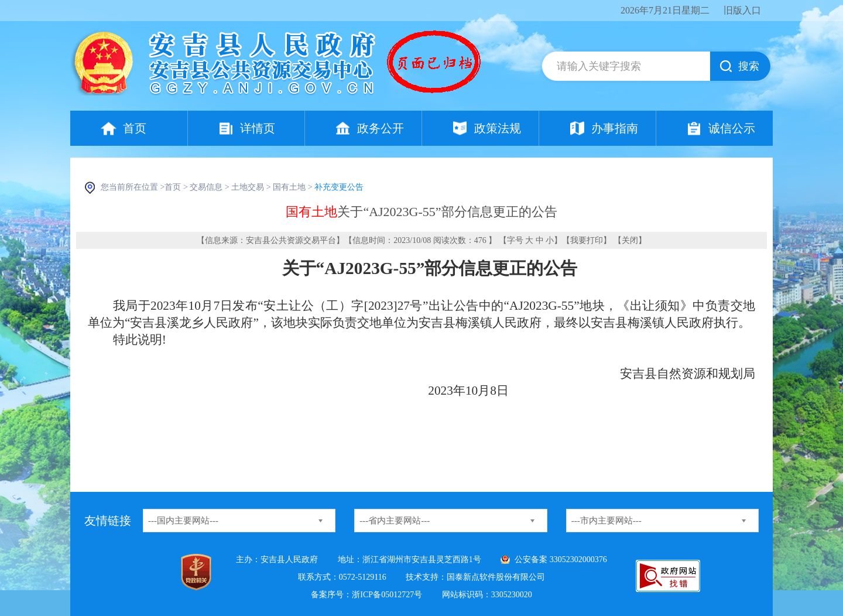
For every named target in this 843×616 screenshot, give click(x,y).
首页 (135, 128)
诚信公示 (732, 128)
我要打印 (587, 240)
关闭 (630, 240)
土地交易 (248, 187)
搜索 (749, 66)
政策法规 (498, 128)
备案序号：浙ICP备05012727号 (366, 595)
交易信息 (206, 187)
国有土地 (289, 187)
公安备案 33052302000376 (561, 559)
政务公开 (381, 128)
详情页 (258, 128)
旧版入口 (742, 10)
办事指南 (615, 128)
